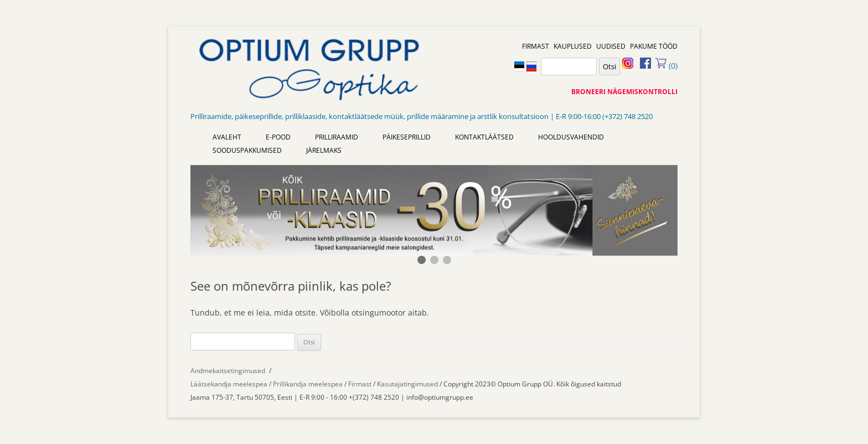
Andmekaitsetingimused (228, 371)
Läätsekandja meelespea (229, 384)
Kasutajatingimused (407, 384)
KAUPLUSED (573, 46)
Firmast (361, 384)
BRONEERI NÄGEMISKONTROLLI (624, 92)
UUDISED (611, 46)
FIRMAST (536, 46)
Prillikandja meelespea (308, 384)
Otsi (609, 66)
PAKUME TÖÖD (654, 46)
